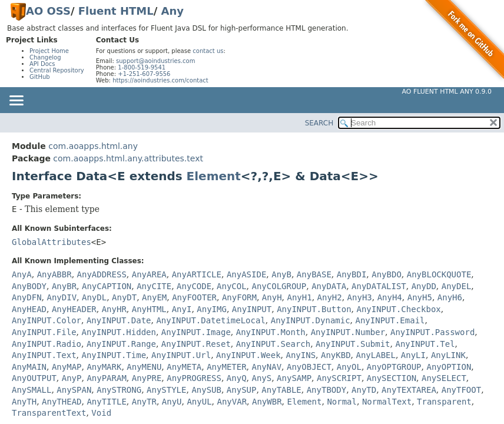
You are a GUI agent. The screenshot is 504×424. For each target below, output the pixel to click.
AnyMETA (184, 367)
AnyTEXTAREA (409, 390)
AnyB (281, 274)
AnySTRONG (119, 390)
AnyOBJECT (309, 367)
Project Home (49, 51)
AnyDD (424, 286)
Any (173, 11)
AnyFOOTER (194, 297)
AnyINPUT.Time (114, 355)
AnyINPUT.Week (248, 355)
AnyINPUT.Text (44, 355)
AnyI (182, 309)
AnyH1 (299, 297)
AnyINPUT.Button (314, 309)
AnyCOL (232, 286)
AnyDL (94, 297)
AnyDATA (329, 286)
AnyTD (364, 390)
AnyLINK (448, 355)
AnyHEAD (29, 309)
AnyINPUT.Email (390, 320)
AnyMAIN (29, 367)
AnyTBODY (326, 390)
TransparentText (49, 413)
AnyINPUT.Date (119, 320)
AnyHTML (149, 309)
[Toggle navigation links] (16, 101)
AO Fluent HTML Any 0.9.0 (447, 92)
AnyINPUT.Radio (47, 344)
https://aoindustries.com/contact (160, 80)
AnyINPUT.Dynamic (311, 320)
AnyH (272, 297)
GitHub (40, 77)
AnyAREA (149, 274)
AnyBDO (387, 274)
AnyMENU (144, 367)
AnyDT (124, 297)
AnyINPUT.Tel (425, 344)
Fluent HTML (116, 11)
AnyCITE (154, 286)
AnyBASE (314, 274)
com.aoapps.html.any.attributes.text (128, 158)
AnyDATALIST (379, 286)
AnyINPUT (252, 309)
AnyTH (24, 402)
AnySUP (242, 390)
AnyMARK (104, 367)
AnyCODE (194, 286)
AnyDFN (27, 297)
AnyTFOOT (461, 390)
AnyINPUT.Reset (196, 344)
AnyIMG (212, 309)
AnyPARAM (106, 378)
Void (101, 413)
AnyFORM (239, 297)
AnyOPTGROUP (394, 367)
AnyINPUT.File (44, 332)
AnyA (22, 274)
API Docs (42, 64)
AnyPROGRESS (194, 378)
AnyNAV (267, 367)
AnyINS (301, 355)
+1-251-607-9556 (144, 74)
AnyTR (144, 402)
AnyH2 (330, 297)
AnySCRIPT (339, 378)
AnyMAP (67, 367)
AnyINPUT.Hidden (118, 332)
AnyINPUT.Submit (353, 344)
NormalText (387, 402)
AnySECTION (392, 378)
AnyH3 (360, 297)
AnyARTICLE (197, 274)
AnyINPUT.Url (181, 355)
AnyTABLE (281, 390)
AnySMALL (31, 390)
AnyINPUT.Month (271, 332)
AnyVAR (232, 402)
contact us (208, 51)
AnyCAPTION (107, 286)
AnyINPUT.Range (121, 344)
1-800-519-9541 (142, 67)
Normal (342, 402)
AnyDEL (457, 286)
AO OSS (48, 11)
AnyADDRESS (102, 274)
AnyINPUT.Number (348, 332)
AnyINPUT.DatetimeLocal (210, 320)
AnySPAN (74, 390)
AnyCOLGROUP (279, 286)
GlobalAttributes (52, 242)
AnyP (72, 378)
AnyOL (349, 367)
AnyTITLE (106, 402)
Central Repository (57, 70)
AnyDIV (62, 297)
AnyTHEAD (62, 402)
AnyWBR (267, 402)
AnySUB (206, 390)
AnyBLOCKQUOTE (439, 274)
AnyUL (199, 402)
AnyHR (114, 309)
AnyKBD (336, 355)
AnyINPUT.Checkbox (398, 309)
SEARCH (319, 123)
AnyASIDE (246, 274)
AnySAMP (294, 378)
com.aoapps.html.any (93, 146)
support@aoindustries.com (155, 61)
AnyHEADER (74, 309)
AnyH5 (420, 297)
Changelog (45, 57)
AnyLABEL (375, 355)
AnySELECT (444, 378)
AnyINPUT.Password (432, 332)
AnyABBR (54, 274)
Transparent (444, 402)
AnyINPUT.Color (47, 320)
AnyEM (154, 297)
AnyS (261, 378)
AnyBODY (29, 286)
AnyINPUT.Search (273, 344)
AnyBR (64, 286)
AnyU (172, 402)
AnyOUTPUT (34, 378)
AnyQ (237, 378)
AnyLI (413, 355)
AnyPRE (147, 378)
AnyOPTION (449, 367)
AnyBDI (352, 274)
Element (214, 176)
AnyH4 (390, 297)
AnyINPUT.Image (196, 332)
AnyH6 (450, 297)
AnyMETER (226, 367)
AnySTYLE (166, 390)
